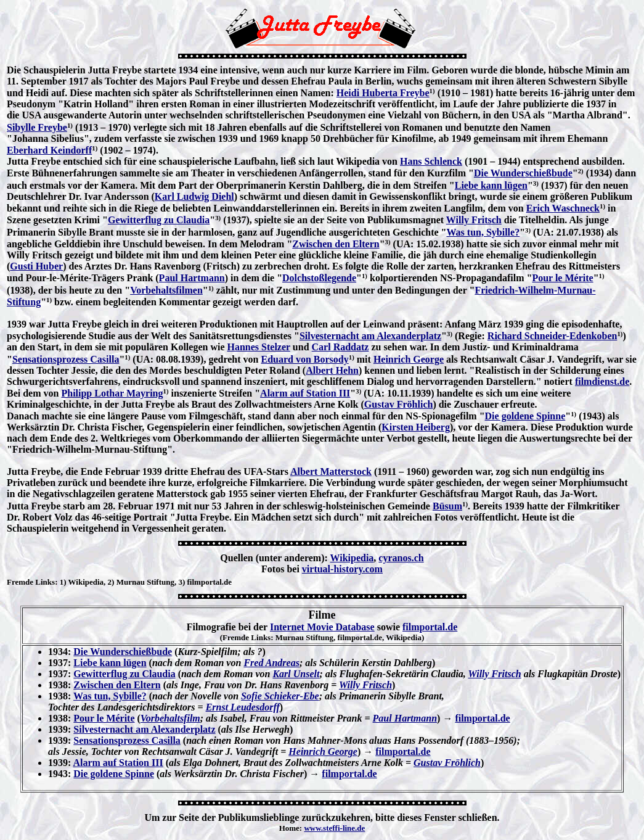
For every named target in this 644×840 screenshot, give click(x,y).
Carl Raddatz (340, 347)
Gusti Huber (36, 266)
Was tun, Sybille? (483, 232)
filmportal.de (430, 627)
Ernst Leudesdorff (243, 707)
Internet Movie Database (322, 627)
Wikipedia (352, 558)
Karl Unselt (296, 674)
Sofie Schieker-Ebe (280, 696)
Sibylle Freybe (37, 127)
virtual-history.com (342, 569)
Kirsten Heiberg (416, 427)
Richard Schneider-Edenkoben (552, 336)
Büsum (447, 506)
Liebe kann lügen (491, 185)
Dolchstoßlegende (319, 278)
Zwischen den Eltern (336, 244)
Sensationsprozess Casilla (66, 359)
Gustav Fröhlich (399, 404)
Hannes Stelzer (259, 347)
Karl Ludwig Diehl (194, 196)
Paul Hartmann (192, 278)
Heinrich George (409, 359)
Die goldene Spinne (525, 416)
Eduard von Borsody (304, 359)
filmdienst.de (602, 381)
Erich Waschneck (563, 208)
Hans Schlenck (431, 161)
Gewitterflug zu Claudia (159, 220)
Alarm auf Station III (305, 393)
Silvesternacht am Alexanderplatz (370, 336)
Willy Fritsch (474, 220)
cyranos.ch (401, 558)
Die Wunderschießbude (523, 173)
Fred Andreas (271, 663)
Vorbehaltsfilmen (166, 290)
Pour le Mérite (562, 278)
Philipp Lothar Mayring (112, 393)
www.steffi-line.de (334, 828)
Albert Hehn (332, 370)
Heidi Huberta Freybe (383, 93)
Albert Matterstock (331, 471)
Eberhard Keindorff (49, 150)
